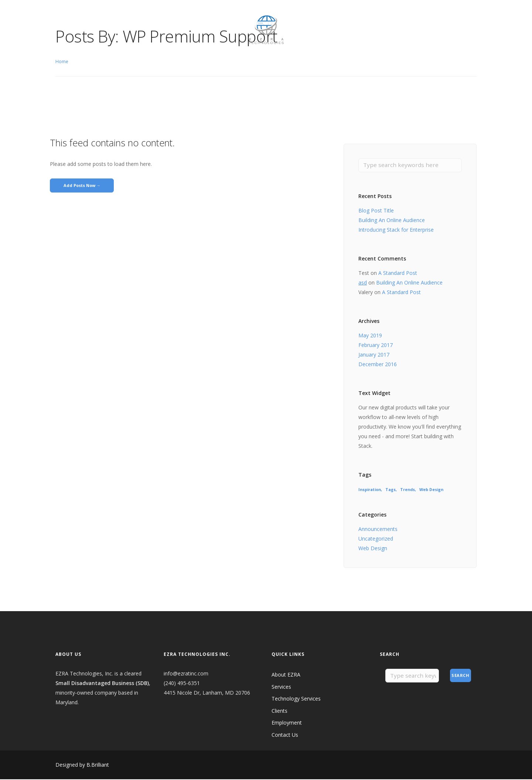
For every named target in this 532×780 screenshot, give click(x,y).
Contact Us (199, 16)
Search (460, 676)
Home (62, 62)
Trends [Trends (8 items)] (407, 490)
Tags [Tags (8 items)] (391, 490)
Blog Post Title (376, 211)
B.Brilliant (98, 765)
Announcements (378, 530)
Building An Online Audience (392, 221)
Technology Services (296, 699)
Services (281, 687)
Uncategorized (376, 539)
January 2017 (374, 355)
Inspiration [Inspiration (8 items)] (370, 490)
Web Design (373, 549)
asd (363, 283)
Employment (163, 16)
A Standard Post (398, 274)
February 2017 (376, 346)
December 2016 (378, 365)
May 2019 (370, 336)
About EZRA (70, 16)
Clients (132, 16)
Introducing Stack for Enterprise (396, 230)
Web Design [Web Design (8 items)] (431, 490)
